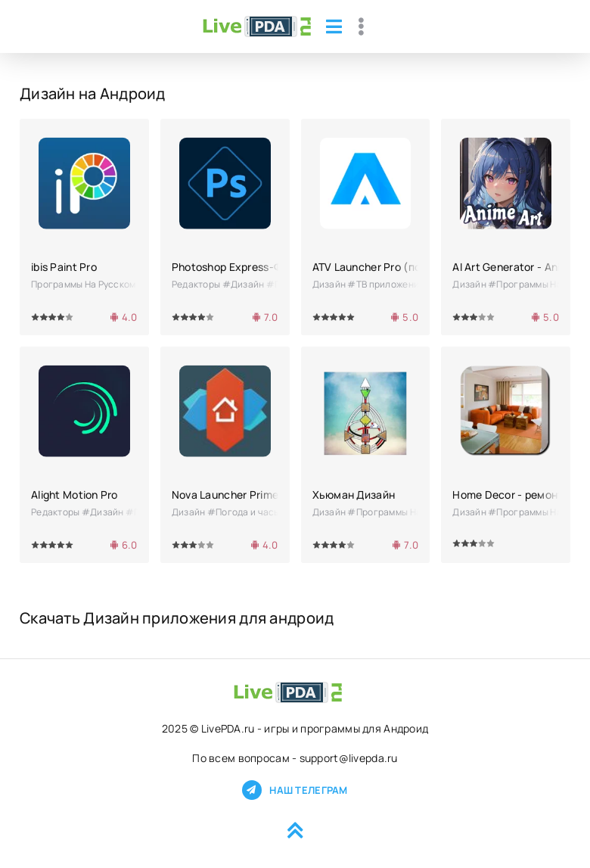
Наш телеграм (295, 790)
